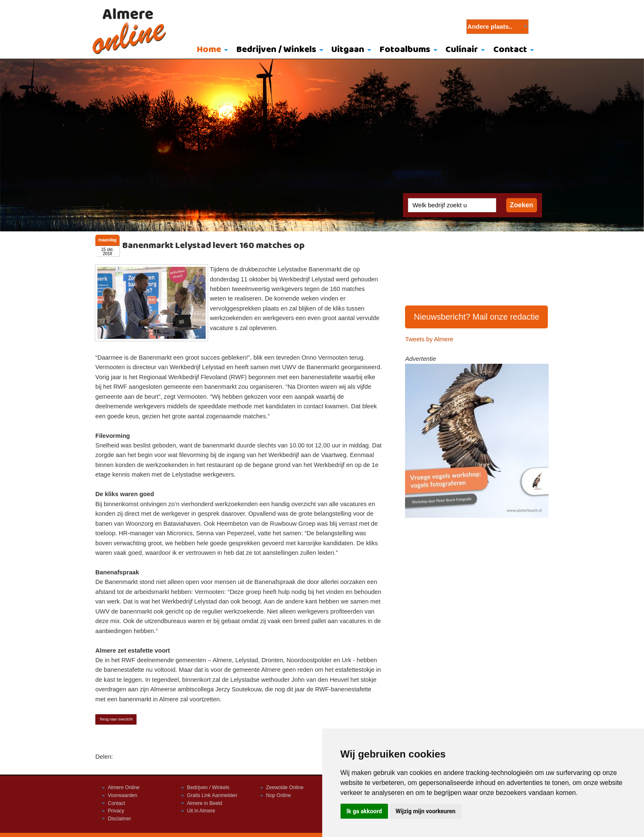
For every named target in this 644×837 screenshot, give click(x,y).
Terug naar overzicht (116, 719)
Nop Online (278, 795)
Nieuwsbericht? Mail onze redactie (477, 317)
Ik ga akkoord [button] (364, 811)
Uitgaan (348, 50)
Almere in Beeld (205, 803)
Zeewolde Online (285, 787)
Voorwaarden (123, 795)
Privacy (116, 811)
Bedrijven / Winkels (276, 50)
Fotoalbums (405, 50)
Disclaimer (119, 819)
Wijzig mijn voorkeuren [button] (425, 811)
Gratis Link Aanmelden (212, 795)
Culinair (462, 50)
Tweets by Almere (429, 339)
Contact (510, 50)
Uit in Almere (201, 811)
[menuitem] (210, 50)
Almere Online (124, 787)
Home (209, 50)
